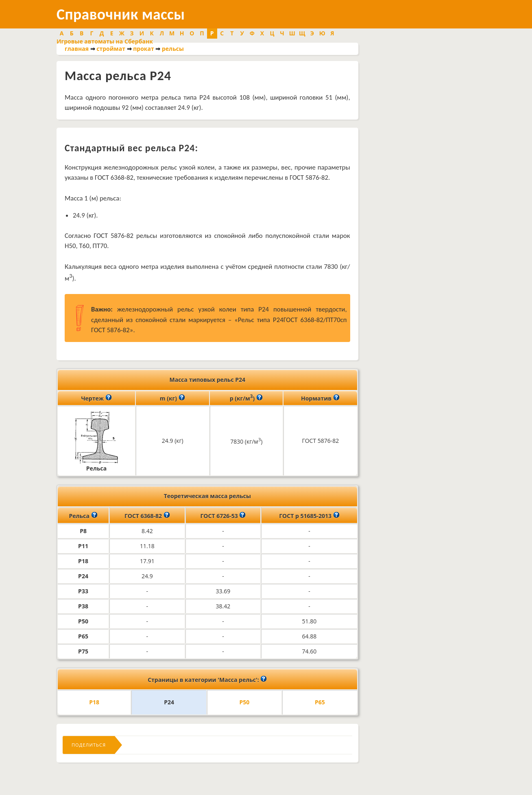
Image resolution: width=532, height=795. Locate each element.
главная (77, 49)
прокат (144, 49)
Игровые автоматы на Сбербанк (105, 41)
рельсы (173, 49)
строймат (111, 49)
